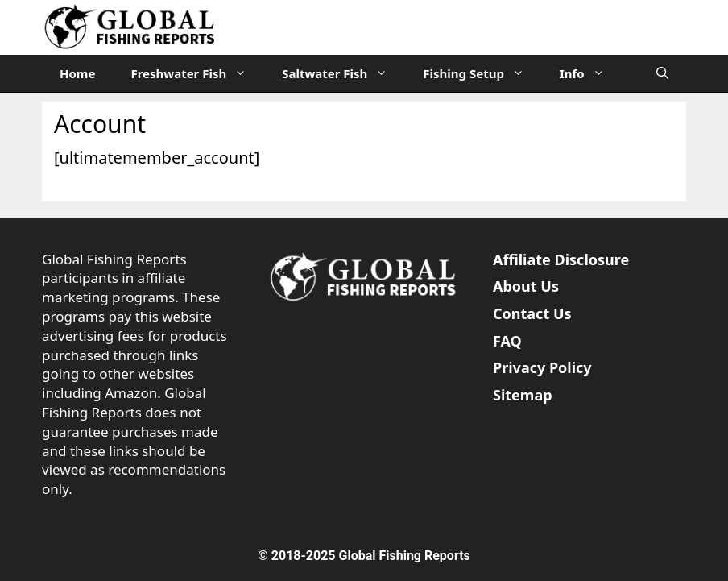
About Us (526, 286)
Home (77, 73)
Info (591, 73)
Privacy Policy (542, 367)
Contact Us (532, 313)
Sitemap (523, 395)
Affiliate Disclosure (561, 259)
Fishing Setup (482, 73)
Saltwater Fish (343, 73)
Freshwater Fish (197, 73)
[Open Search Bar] (662, 73)
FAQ (507, 341)
